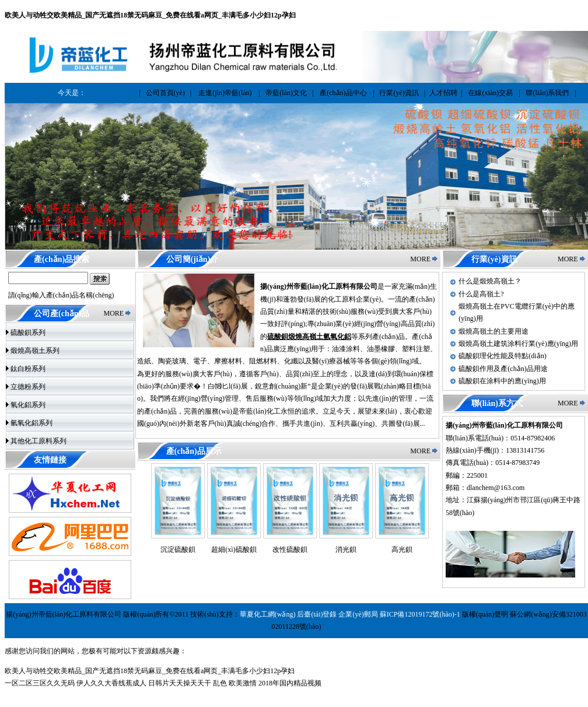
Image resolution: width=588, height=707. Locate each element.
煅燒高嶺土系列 (35, 351)
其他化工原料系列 (38, 441)
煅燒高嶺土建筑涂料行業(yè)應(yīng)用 (518, 344)
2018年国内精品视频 (290, 683)
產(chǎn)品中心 (343, 93)
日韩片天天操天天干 (180, 683)
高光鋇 (402, 549)
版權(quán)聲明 (485, 614)
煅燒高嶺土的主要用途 (494, 331)
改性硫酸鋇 (290, 549)
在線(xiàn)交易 (490, 93)
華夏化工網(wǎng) (268, 614)
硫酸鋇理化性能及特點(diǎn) (502, 356)
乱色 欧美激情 (235, 683)
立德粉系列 (28, 387)
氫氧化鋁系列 (32, 423)
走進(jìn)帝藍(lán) (225, 93)
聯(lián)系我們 (547, 93)
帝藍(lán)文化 (286, 93)
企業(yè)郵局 (358, 614)
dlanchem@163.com (496, 488)
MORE (113, 313)
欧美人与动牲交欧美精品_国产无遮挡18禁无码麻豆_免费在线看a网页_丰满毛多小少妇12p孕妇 (150, 15)
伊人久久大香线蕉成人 (111, 683)
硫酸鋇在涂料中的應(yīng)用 (502, 381)
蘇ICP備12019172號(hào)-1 (420, 614)
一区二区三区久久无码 (40, 683)
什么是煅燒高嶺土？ (490, 281)
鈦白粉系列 (28, 369)
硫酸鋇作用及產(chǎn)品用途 (503, 369)
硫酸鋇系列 (28, 332)
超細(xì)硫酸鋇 (234, 549)
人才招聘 (443, 93)
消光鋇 (346, 549)
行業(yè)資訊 (399, 93)
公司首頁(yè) (165, 93)
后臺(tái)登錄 (317, 614)
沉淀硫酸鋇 (178, 549)
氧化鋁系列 (28, 405)
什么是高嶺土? (481, 294)
